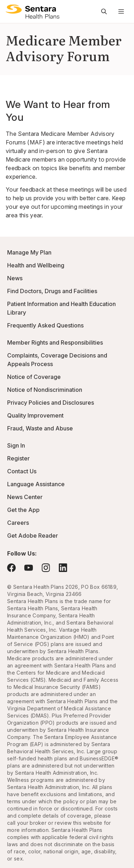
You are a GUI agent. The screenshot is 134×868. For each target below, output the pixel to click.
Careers (18, 523)
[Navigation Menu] (121, 11)
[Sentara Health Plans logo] (33, 11)
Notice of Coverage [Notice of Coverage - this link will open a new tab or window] (34, 377)
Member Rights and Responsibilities (55, 342)
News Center (25, 497)
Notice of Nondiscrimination (45, 390)
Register (18, 458)
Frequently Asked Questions (45, 325)
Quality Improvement (35, 415)
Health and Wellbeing (36, 265)
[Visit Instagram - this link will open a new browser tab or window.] (46, 568)
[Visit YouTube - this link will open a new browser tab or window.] (29, 568)
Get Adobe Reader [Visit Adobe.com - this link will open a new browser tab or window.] (33, 536)
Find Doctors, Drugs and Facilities (52, 291)
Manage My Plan (29, 252)
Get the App (23, 510)
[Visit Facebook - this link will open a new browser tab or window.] (11, 568)
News (15, 278)
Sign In (16, 445)
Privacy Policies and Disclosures (51, 403)
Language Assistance (36, 484)
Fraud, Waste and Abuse (40, 428)
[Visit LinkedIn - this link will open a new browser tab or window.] (63, 568)
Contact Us (22, 471)
